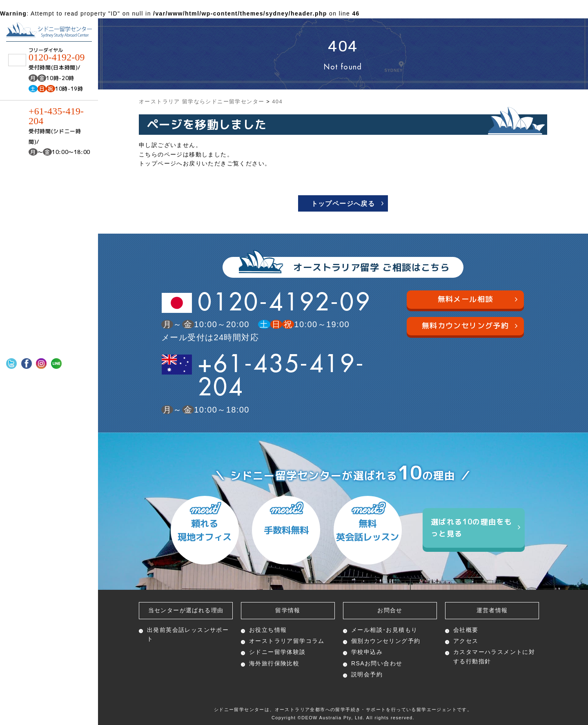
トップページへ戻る (343, 204)
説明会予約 (367, 674)
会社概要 (466, 630)
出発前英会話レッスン (188, 634)
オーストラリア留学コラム (287, 641)
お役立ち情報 (268, 630)
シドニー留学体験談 (277, 652)
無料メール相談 (478, 299)
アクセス (466, 641)
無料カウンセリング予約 (470, 325)
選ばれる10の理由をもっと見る (476, 528)
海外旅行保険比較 (274, 663)
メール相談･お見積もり (384, 630)
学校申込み (367, 652)
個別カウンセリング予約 (386, 641)
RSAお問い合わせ (377, 663)
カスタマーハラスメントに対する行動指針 (494, 656)
